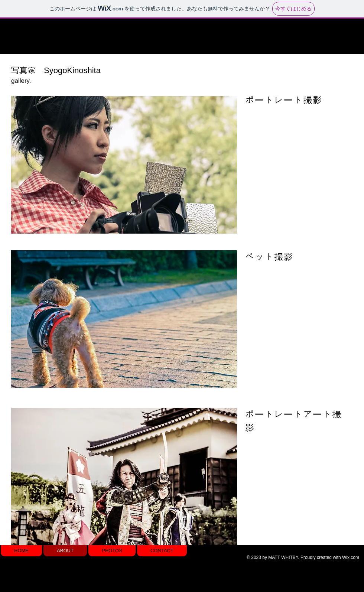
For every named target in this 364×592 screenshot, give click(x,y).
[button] (124, 165)
